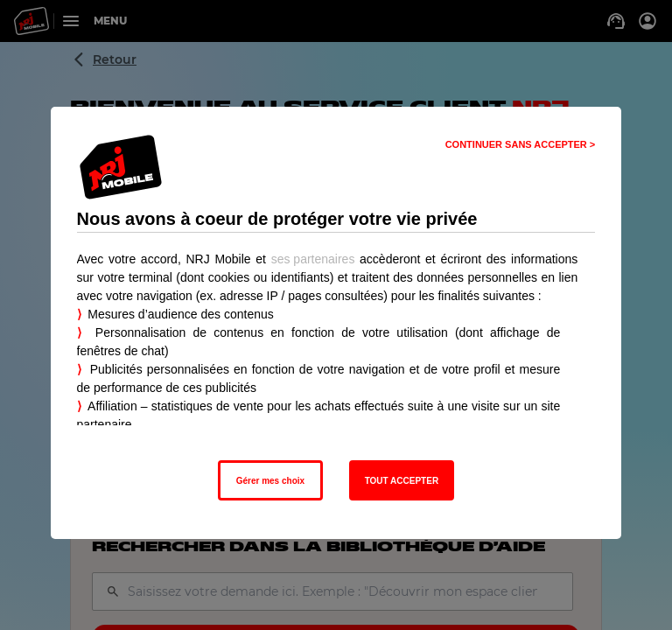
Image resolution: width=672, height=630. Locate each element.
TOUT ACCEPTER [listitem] (402, 481)
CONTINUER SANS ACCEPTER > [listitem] (521, 144)
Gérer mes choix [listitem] (270, 481)
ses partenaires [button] (313, 259)
